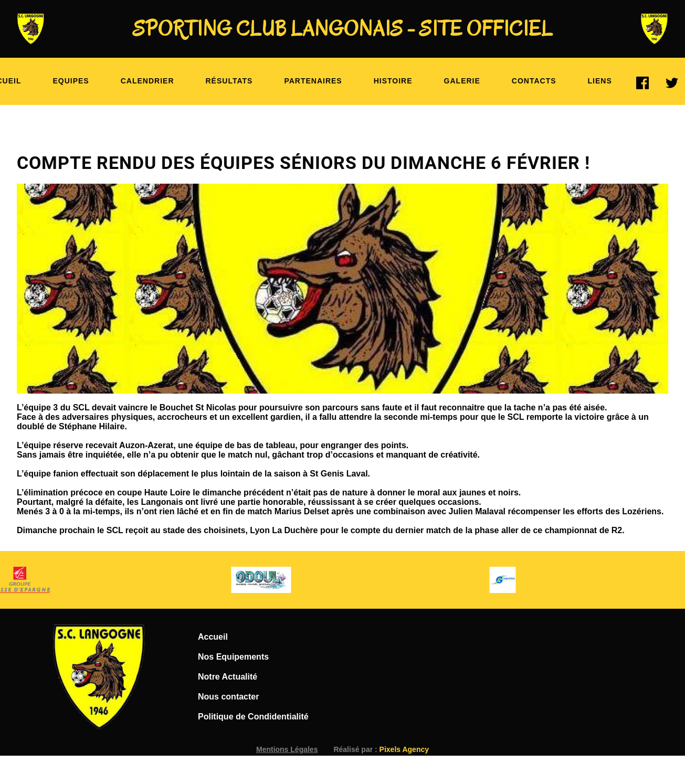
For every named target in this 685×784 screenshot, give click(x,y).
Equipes (71, 81)
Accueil (213, 637)
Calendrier (147, 81)
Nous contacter (228, 697)
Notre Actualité (228, 677)
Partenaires (313, 81)
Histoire (393, 81)
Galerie (462, 81)
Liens (600, 81)
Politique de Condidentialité (253, 717)
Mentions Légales (287, 749)
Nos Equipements (233, 657)
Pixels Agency (404, 749)
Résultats (229, 81)
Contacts (534, 81)
